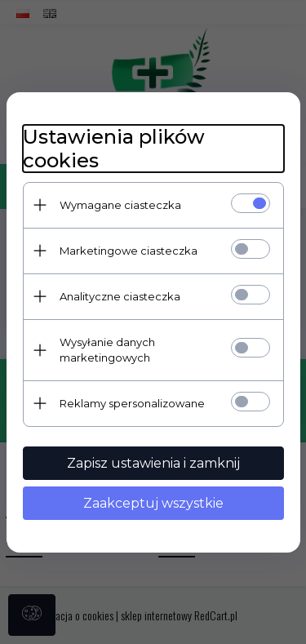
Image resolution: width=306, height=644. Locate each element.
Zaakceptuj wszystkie (153, 503)
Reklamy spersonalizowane (132, 403)
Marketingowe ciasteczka (129, 251)
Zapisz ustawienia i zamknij (153, 463)
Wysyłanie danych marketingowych (107, 350)
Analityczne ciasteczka (120, 296)
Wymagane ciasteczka (120, 205)
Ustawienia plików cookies (114, 149)
